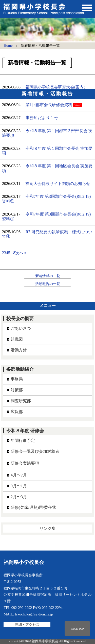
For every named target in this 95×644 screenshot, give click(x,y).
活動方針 (19, 350)
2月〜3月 (19, 497)
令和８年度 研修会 (25, 431)
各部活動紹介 (20, 369)
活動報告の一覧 (48, 284)
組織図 (17, 339)
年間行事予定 (23, 440)
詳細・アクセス (27, 624)
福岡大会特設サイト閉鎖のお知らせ (58, 184)
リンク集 (48, 528)
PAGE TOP (77, 629)
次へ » (21, 253)
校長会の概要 (20, 319)
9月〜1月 (19, 486)
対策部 (17, 390)
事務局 (17, 379)
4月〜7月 (19, 475)
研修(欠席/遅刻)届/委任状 (33, 507)
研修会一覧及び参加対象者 (35, 451)
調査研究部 (21, 401)
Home (8, 45)
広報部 (17, 412)
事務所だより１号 (42, 118)
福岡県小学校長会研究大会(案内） (57, 87)
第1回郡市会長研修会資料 (49, 105)
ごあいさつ (21, 328)
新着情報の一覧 (48, 276)
